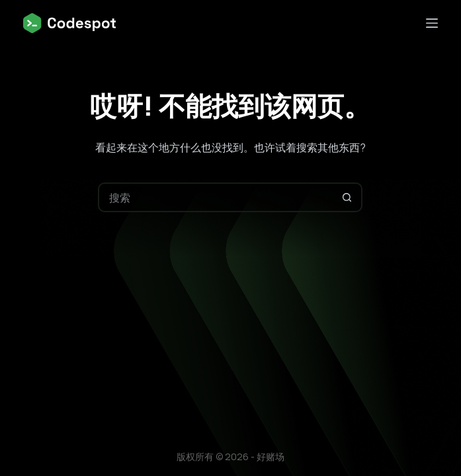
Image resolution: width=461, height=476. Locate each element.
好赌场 (271, 456)
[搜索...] (215, 197)
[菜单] (432, 23)
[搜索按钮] (348, 197)
